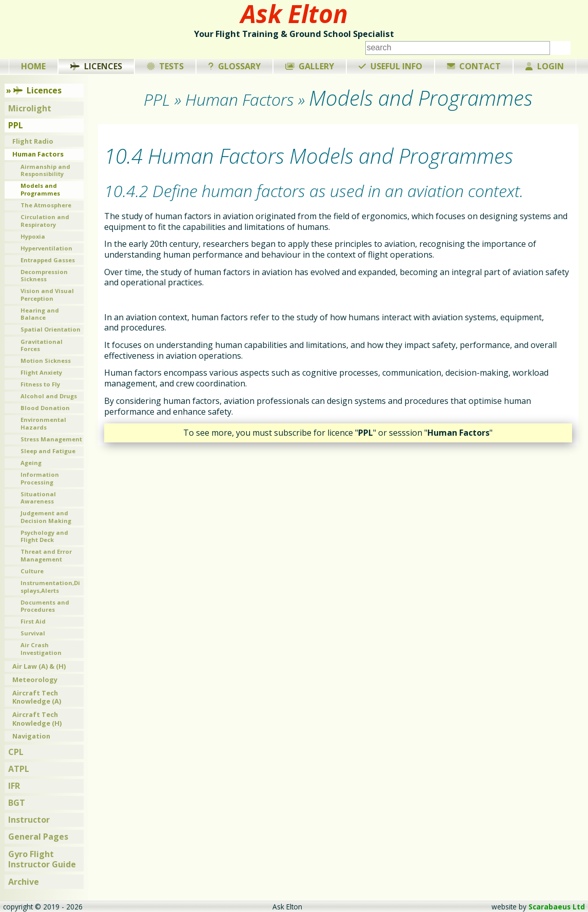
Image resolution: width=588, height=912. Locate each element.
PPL (16, 125)
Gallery (310, 66)
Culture (32, 571)
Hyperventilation (46, 248)
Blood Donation (45, 408)
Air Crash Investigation (41, 649)
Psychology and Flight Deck (44, 536)
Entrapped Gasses (48, 260)
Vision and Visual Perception (47, 295)
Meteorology (35, 680)
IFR (14, 786)
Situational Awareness (38, 498)
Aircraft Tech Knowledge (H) (37, 719)
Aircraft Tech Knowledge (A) (37, 697)
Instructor (29, 820)
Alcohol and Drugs (49, 396)
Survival (33, 633)
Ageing (31, 463)
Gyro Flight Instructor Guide (42, 859)
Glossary (234, 66)
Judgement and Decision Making (46, 517)
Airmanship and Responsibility (45, 170)
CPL (16, 752)
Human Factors (38, 154)
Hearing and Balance (40, 314)
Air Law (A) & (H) (39, 666)
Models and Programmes (40, 189)
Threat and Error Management (46, 555)
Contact (474, 66)
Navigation (31, 736)
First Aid (33, 621)
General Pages (38, 837)
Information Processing (40, 478)
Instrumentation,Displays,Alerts (50, 587)
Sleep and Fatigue (48, 451)
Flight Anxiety (41, 372)
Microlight (30, 108)
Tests (165, 66)
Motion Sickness (46, 361)
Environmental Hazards (43, 423)
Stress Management (51, 439)
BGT (17, 803)
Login (545, 66)
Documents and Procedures (45, 606)
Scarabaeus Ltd (557, 907)
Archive (24, 882)
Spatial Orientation (51, 329)
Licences (96, 66)
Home (33, 66)
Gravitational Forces (42, 345)
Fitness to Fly (40, 384)
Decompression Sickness (44, 276)
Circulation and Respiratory (45, 221)
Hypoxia (33, 236)
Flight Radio (33, 141)
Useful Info (390, 66)
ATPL (19, 769)
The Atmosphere (46, 205)
